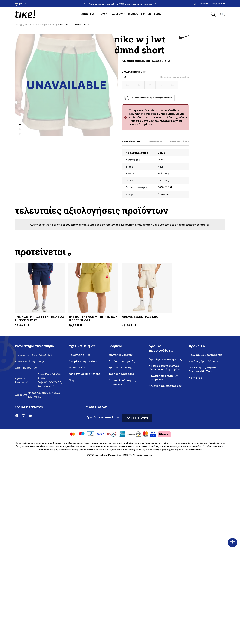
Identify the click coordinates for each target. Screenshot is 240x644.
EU (124, 77)
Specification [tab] (131, 142)
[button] (20, 4)
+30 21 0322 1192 (41, 355)
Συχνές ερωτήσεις (121, 355)
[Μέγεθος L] (161, 85)
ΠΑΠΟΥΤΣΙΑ (87, 14)
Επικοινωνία (77, 367)
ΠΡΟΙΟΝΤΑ (31, 25)
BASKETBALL (166, 187)
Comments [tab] (155, 142)
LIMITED (146, 14)
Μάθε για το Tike (79, 355)
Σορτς (53, 25)
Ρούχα (43, 25)
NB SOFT (127, 455)
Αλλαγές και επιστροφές (165, 386)
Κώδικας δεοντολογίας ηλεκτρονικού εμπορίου (164, 367)
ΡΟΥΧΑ (103, 14)
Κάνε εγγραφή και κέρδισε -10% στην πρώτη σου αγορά (120, 4)
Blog (71, 380)
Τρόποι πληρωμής (120, 367)
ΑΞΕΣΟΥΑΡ (119, 14)
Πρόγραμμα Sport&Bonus (205, 355)
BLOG (157, 14)
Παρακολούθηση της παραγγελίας (122, 382)
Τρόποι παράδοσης (121, 374)
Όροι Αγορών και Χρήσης (165, 359)
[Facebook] (17, 416)
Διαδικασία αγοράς (122, 361)
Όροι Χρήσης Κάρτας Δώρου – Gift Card (203, 369)
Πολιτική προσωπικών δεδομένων (163, 378)
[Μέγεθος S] (139, 85)
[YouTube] (30, 416)
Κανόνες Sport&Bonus (203, 361)
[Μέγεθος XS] (128, 85)
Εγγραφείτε (219, 4)
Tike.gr (19, 25)
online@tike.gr (35, 361)
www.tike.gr (101, 455)
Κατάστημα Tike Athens (84, 374)
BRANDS (133, 14)
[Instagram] (23, 416)
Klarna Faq (195, 378)
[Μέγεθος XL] (172, 85)
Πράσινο (163, 194)
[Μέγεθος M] (150, 85)
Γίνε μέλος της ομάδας (83, 361)
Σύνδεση (203, 4)
